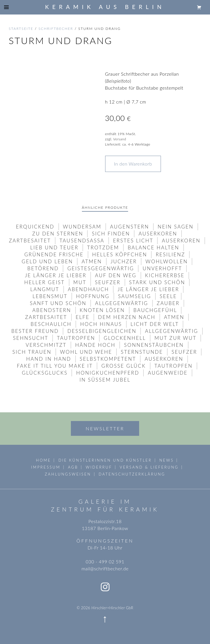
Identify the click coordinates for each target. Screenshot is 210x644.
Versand (120, 139)
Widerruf (99, 467)
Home (44, 460)
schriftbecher (56, 29)
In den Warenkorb (133, 164)
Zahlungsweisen (68, 474)
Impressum (46, 467)
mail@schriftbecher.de (105, 568)
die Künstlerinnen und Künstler (105, 460)
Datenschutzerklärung (132, 474)
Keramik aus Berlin (105, 7)
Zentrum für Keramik (105, 509)
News (166, 460)
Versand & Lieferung (149, 467)
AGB (73, 467)
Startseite (21, 29)
